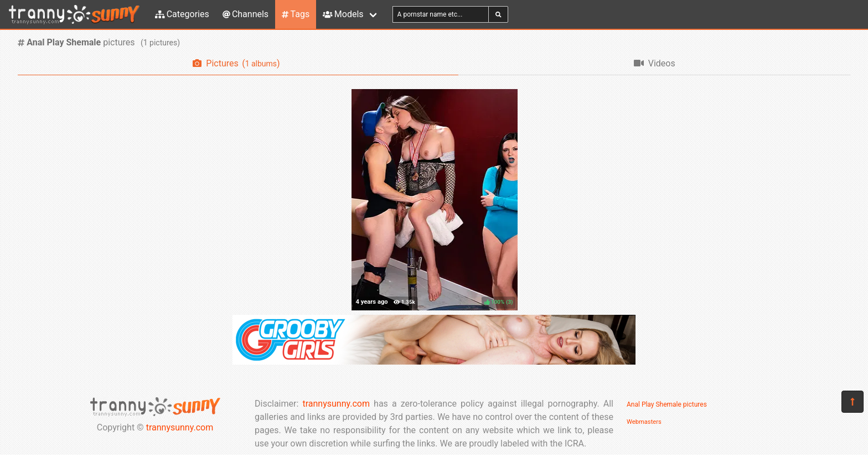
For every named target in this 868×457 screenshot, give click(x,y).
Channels (246, 14)
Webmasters (644, 422)
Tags (296, 14)
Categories (182, 14)
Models (343, 14)
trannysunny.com (180, 427)
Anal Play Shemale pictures (667, 404)
